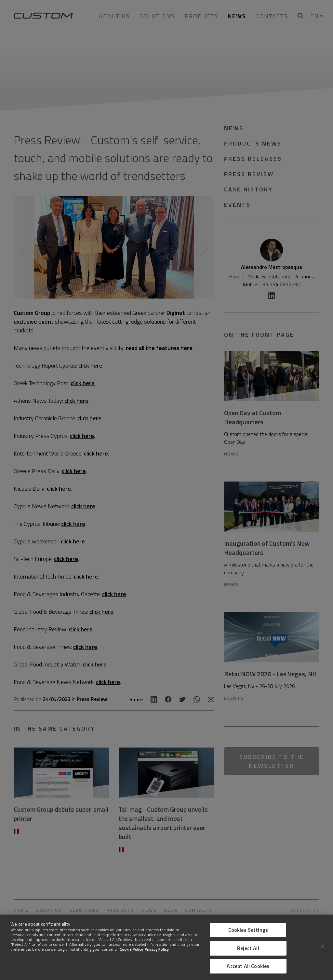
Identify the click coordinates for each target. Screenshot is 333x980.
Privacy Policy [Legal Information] (157, 949)
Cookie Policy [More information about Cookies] (131, 949)
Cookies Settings (248, 930)
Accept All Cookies (248, 966)
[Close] (323, 946)
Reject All (248, 948)
